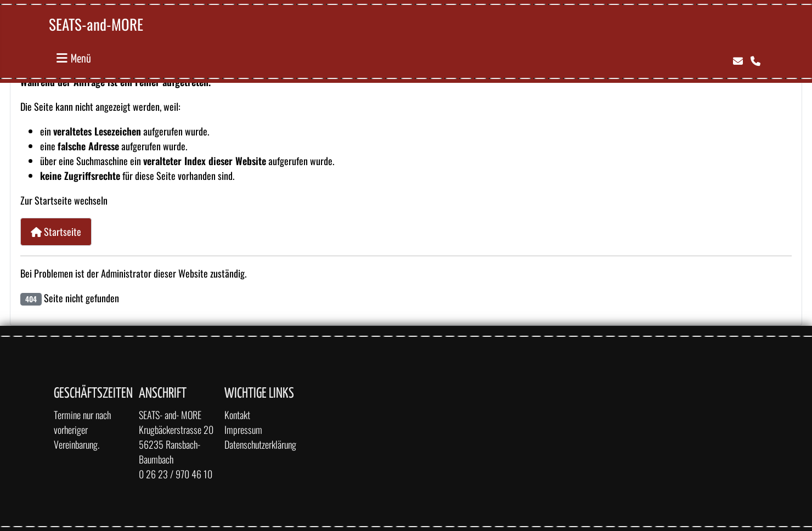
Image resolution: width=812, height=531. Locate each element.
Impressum (243, 430)
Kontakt (237, 415)
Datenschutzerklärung (260, 444)
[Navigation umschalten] (74, 58)
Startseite (56, 231)
